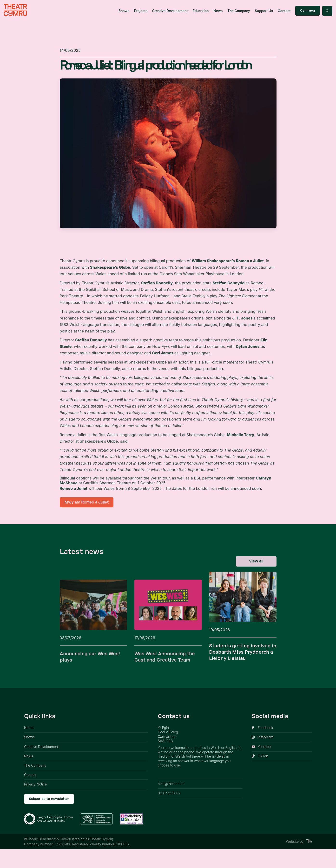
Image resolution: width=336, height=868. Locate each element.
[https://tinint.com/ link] (309, 861)
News (218, 11)
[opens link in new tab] (282, 747)
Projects (141, 11)
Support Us (264, 11)
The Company (239, 11)
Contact (284, 11)
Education (201, 11)
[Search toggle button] (327, 11)
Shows (124, 11)
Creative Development (170, 11)
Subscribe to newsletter (49, 818)
